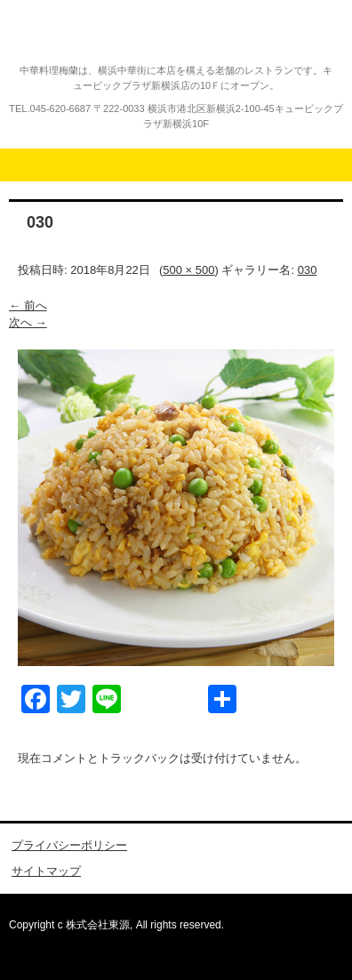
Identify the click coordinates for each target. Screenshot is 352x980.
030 (308, 270)
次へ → (28, 322)
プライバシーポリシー (69, 845)
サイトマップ (46, 871)
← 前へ (28, 305)
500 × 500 (188, 270)
